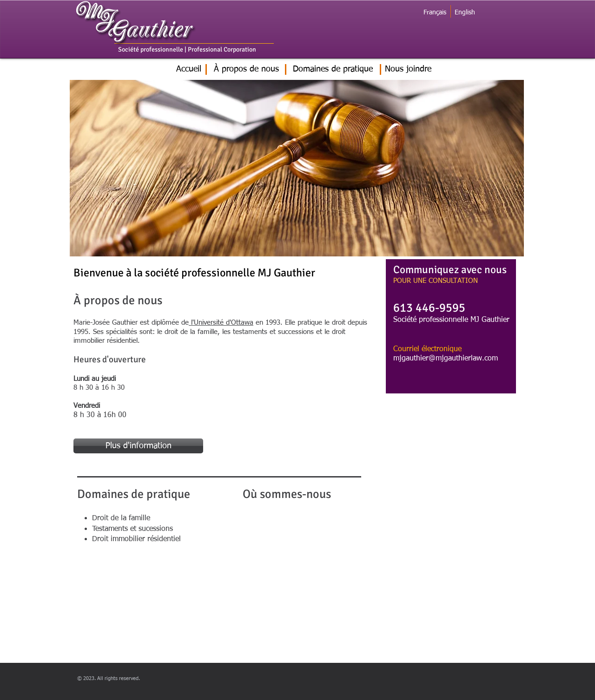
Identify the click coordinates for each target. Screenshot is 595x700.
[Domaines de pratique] (333, 69)
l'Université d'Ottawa (221, 323)
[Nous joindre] (408, 69)
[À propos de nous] (246, 69)
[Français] (435, 13)
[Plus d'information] (138, 446)
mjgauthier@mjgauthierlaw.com (446, 359)
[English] (465, 13)
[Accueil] (188, 69)
